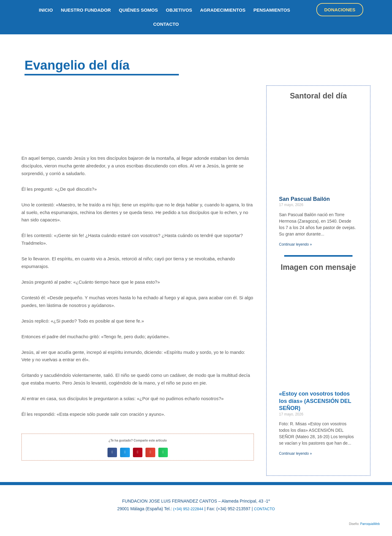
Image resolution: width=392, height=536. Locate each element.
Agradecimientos (223, 10)
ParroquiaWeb (370, 524)
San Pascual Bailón (304, 199)
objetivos (179, 10)
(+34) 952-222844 (187, 509)
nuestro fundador (86, 10)
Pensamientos (272, 10)
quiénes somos (138, 10)
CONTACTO (266, 509)
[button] (112, 453)
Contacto (166, 24)
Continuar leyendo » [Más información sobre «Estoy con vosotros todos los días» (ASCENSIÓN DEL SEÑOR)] (295, 454)
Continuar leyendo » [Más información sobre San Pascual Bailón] (295, 244)
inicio (46, 10)
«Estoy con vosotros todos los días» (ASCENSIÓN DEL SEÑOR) (315, 401)
